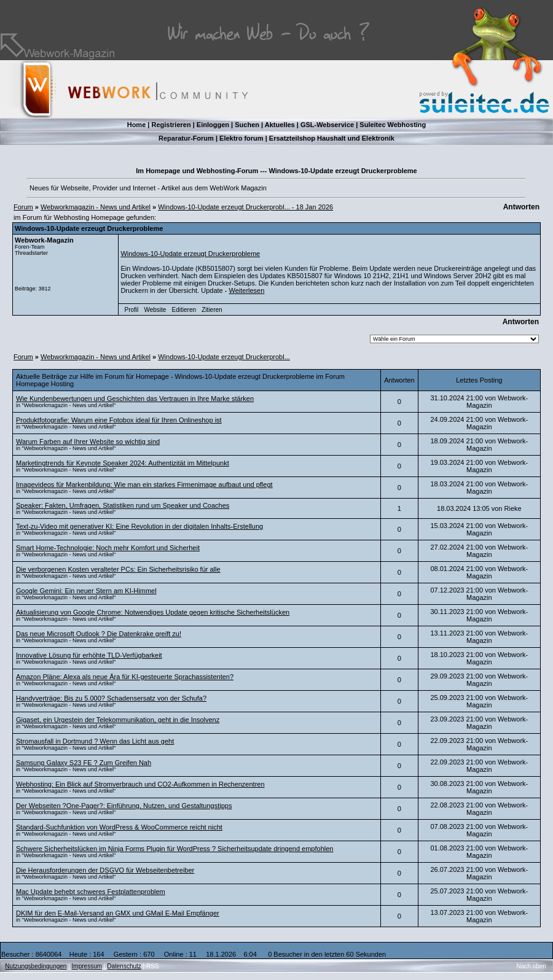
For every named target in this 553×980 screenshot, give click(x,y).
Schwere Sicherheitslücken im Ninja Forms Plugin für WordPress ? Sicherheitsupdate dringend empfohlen (175, 849)
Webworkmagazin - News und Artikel (96, 207)
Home (137, 125)
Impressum (87, 966)
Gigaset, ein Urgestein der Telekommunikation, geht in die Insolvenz (118, 720)
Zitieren (212, 310)
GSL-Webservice (327, 125)
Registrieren (171, 125)
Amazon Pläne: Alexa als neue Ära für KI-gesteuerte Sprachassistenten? (125, 677)
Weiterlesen (246, 290)
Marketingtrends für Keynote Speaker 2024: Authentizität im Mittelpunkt (123, 463)
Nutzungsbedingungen (36, 966)
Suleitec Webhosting (393, 125)
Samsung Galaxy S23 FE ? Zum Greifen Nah (84, 763)
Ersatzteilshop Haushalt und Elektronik (332, 138)
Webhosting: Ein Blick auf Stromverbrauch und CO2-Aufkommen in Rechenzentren (140, 784)
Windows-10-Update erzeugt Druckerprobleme (190, 254)
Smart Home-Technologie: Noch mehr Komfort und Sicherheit (108, 548)
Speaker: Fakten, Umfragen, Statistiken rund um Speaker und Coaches (123, 505)
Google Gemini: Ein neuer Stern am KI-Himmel (86, 591)
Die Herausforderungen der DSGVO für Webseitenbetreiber (105, 870)
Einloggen (213, 125)
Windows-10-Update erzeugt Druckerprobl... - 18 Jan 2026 (245, 207)
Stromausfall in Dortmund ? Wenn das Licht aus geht (95, 741)
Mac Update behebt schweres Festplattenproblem (91, 892)
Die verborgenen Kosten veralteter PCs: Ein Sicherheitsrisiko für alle (118, 569)
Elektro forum (241, 138)
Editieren (184, 310)
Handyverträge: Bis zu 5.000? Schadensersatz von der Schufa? (111, 698)
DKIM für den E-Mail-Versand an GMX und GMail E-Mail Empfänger (118, 913)
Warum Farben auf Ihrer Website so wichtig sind (88, 441)
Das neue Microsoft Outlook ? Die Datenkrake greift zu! (99, 634)
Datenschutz (124, 966)
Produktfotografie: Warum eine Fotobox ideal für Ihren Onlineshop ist (119, 420)
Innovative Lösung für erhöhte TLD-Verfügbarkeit (89, 655)
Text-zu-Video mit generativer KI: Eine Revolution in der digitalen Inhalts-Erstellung (139, 526)
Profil (132, 310)
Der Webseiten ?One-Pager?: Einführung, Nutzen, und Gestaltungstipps (124, 806)
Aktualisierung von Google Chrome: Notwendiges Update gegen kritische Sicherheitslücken (153, 612)
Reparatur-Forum (186, 138)
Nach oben (531, 966)
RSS (153, 966)
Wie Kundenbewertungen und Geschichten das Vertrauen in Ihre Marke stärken (135, 399)
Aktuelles (280, 125)
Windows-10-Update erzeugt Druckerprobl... (224, 357)
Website (155, 310)
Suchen (247, 125)
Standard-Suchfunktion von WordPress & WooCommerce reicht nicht (119, 827)
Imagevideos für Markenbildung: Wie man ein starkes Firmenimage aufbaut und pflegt (144, 484)
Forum (23, 207)
